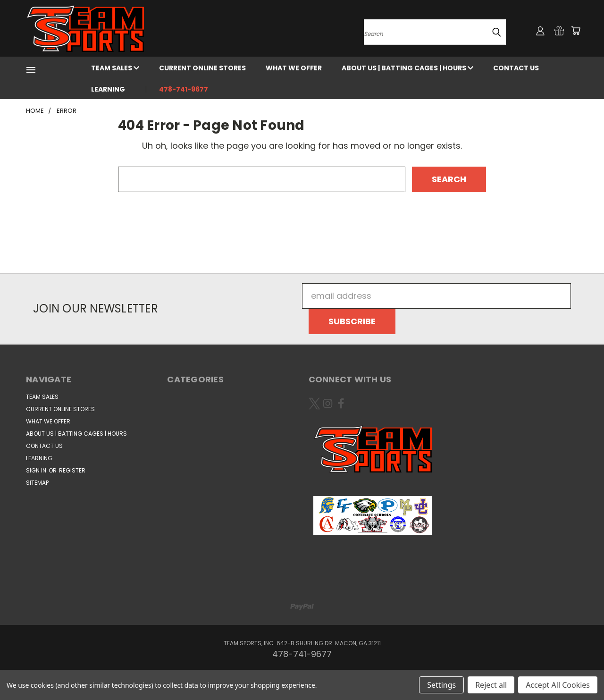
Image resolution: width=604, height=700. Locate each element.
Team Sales (115, 68)
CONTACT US (516, 68)
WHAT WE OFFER (294, 68)
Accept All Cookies (558, 685)
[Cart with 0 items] (576, 31)
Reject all (491, 685)
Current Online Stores (202, 68)
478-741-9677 (184, 89)
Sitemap (37, 483)
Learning (108, 89)
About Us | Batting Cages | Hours (407, 68)
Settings (441, 685)
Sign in (37, 470)
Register (72, 470)
